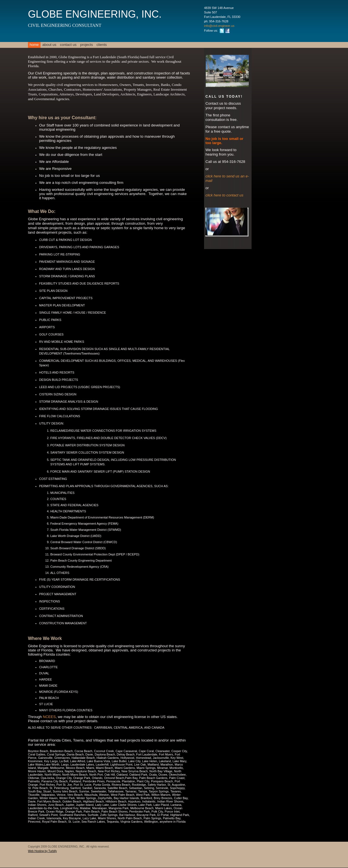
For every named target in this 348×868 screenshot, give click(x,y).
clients (102, 45)
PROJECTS (87, 45)
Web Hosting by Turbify (42, 851)
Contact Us (68, 45)
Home (34, 45)
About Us (49, 45)
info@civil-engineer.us (219, 26)
